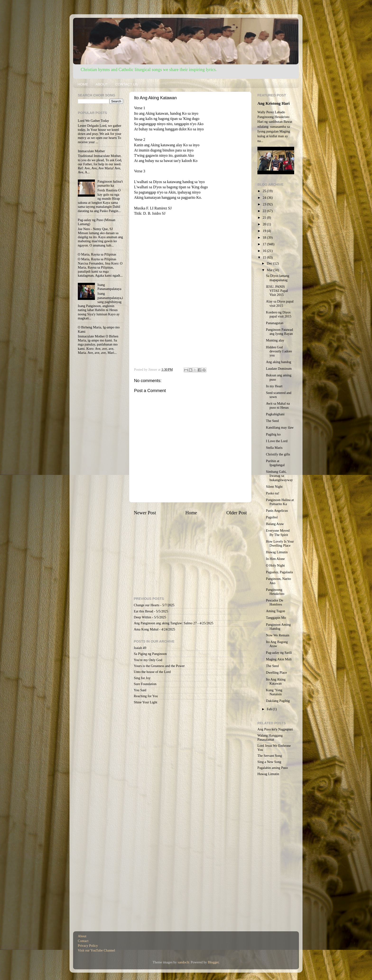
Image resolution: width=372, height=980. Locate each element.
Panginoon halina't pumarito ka (110, 183)
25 (265, 191)
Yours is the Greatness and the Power (159, 666)
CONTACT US (126, 84)
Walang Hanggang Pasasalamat (270, 737)
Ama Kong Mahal (146, 629)
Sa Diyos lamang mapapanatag (278, 278)
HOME (83, 84)
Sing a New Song (269, 762)
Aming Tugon (275, 611)
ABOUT (102, 84)
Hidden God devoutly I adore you (279, 351)
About (82, 936)
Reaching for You (146, 696)
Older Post (237, 513)
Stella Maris (274, 448)
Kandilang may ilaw (280, 427)
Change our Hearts (147, 605)
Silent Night (274, 487)
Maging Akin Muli (279, 659)
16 (265, 251)
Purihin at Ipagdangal (275, 463)
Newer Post (145, 513)
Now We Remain (278, 635)
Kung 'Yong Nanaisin (274, 692)
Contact (83, 941)
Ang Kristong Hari (274, 103)
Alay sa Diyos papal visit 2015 (280, 303)
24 (265, 198)
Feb (270, 709)
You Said (140, 690)
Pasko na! (273, 493)
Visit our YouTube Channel (96, 950)
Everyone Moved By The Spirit (278, 533)
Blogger (213, 962)
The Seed (272, 421)
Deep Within (142, 617)
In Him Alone (275, 559)
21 (265, 218)
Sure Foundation (145, 684)
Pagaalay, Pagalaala (279, 572)
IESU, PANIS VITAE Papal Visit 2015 (277, 291)
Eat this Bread (144, 611)
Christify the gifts (278, 454)
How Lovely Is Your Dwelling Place (280, 543)
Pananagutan (275, 323)
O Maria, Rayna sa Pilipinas (97, 254)
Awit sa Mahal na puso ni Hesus (278, 405)
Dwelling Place (276, 672)
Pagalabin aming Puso (273, 768)
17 (265, 244)
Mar (270, 270)
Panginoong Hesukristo (275, 592)
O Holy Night (275, 565)
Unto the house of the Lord (152, 672)
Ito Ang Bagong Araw (277, 644)
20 (265, 224)
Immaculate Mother (91, 151)
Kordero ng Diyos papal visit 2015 (279, 314)
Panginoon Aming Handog (278, 627)
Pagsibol (272, 517)
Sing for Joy (142, 678)
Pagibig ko (273, 434)
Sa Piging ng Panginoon (150, 654)
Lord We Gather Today (93, 121)
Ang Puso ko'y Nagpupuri (275, 729)
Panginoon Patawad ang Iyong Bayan (279, 332)
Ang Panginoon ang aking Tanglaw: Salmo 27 (165, 623)
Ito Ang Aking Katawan (276, 681)
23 (265, 204)
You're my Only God (148, 660)
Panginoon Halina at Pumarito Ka (280, 502)
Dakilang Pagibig (278, 701)
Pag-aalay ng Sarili (279, 653)
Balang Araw (275, 524)
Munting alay (275, 340)
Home (191, 513)
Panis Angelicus (277, 511)
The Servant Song (270, 756)
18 (265, 237)
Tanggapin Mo (276, 618)
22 (265, 211)
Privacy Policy (88, 946)
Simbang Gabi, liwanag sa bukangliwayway (279, 476)
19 (265, 231)
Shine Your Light (146, 702)
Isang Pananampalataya (109, 287)
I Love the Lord (277, 441)
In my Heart (274, 386)
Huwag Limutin (277, 552)
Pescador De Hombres (274, 602)
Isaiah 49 (140, 648)
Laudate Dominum (279, 369)
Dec (270, 263)
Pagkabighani (275, 414)
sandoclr (183, 962)
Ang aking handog (279, 362)
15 (265, 257)
